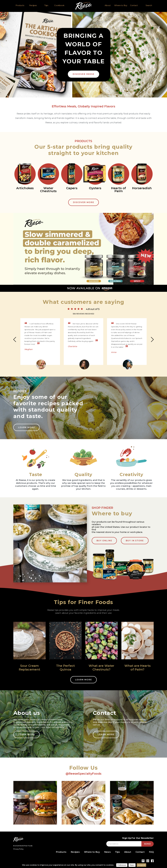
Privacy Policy (18, 849)
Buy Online (104, 541)
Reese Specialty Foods (18, 839)
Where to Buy (121, 5)
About (108, 5)
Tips (46, 5)
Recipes (33, 5)
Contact (134, 5)
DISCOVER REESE (83, 74)
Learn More (26, 427)
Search (149, 5)
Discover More (84, 202)
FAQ (151, 852)
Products (20, 5)
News (107, 852)
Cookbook (59, 5)
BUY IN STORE (135, 541)
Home (84, 6)
